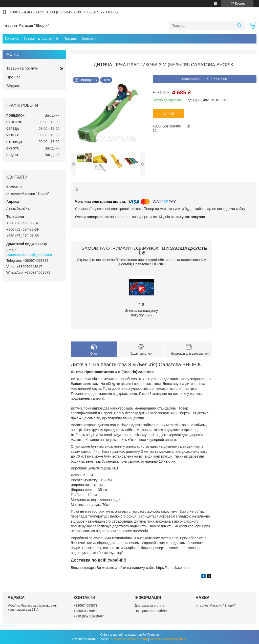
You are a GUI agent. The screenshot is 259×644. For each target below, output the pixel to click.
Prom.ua (153, 635)
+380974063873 (85, 605)
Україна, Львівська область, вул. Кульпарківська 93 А (32, 607)
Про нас (70, 38)
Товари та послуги (38, 38)
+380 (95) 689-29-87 (89, 616)
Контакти (89, 38)
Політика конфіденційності (168, 639)
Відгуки (13, 86)
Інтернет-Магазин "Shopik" (215, 605)
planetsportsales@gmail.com (29, 255)
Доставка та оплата (149, 605)
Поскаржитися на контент (129, 639)
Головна (12, 38)
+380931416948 (85, 611)
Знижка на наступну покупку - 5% (142, 313)
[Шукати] (239, 26)
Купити (168, 113)
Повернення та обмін (151, 611)
